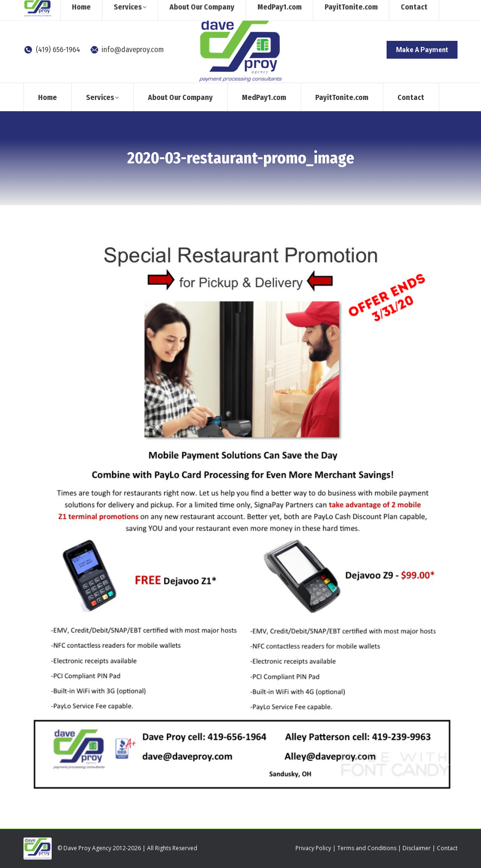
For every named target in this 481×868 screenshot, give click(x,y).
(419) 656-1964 (52, 50)
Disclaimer (417, 848)
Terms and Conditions (367, 848)
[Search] (380, 8)
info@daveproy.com (127, 50)
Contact (447, 848)
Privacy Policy (313, 848)
